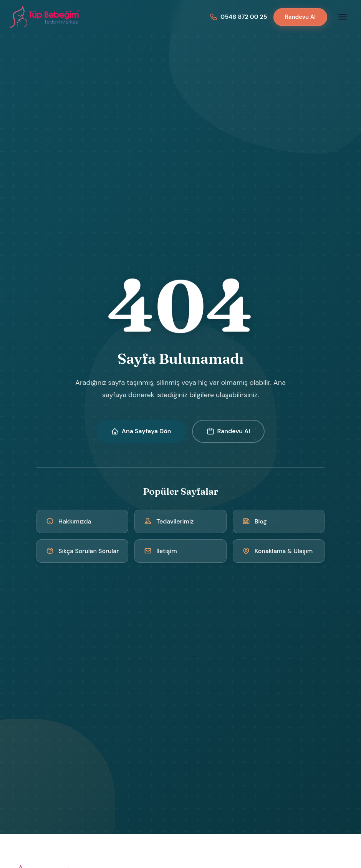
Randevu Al (300, 17)
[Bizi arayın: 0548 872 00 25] (238, 17)
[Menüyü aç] (343, 17)
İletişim (161, 551)
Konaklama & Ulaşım (278, 551)
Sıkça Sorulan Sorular (82, 551)
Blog (255, 521)
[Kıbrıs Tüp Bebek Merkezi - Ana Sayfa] (45, 17)
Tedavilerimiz (169, 521)
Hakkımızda (69, 521)
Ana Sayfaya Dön (141, 431)
